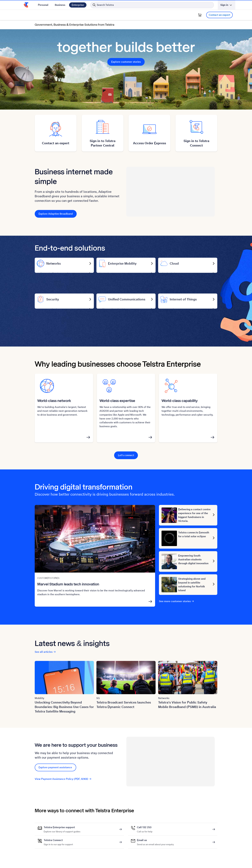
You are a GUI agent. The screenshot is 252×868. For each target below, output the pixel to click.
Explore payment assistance (55, 774)
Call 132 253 (145, 834)
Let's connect (126, 461)
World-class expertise (117, 407)
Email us (155, 847)
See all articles (45, 658)
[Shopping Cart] (200, 15)
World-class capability (180, 407)
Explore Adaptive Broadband (56, 214)
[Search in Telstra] (152, 5)
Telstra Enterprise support (62, 834)
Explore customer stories (126, 62)
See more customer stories (177, 608)
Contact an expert (219, 15)
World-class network (54, 407)
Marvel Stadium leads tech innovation (68, 590)
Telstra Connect (58, 847)
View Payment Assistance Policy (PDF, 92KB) (63, 785)
